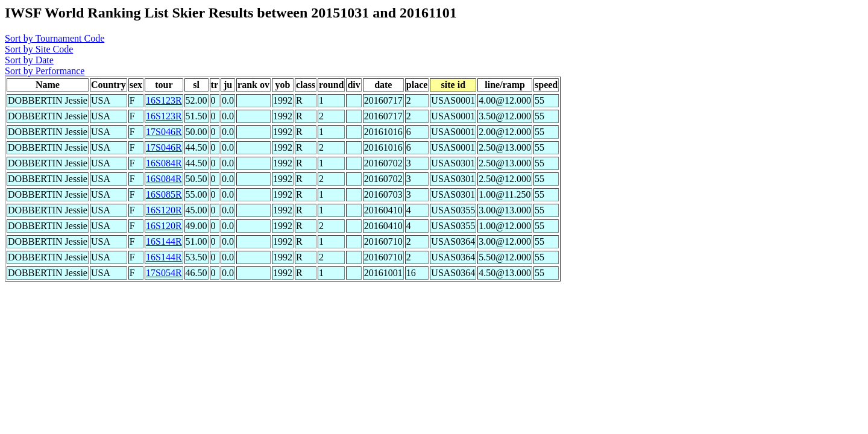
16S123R (164, 100)
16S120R (164, 210)
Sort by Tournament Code (55, 38)
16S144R (164, 241)
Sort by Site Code (39, 49)
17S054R (164, 273)
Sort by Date (29, 60)
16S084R (164, 163)
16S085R (164, 194)
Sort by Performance (45, 71)
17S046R (164, 132)
